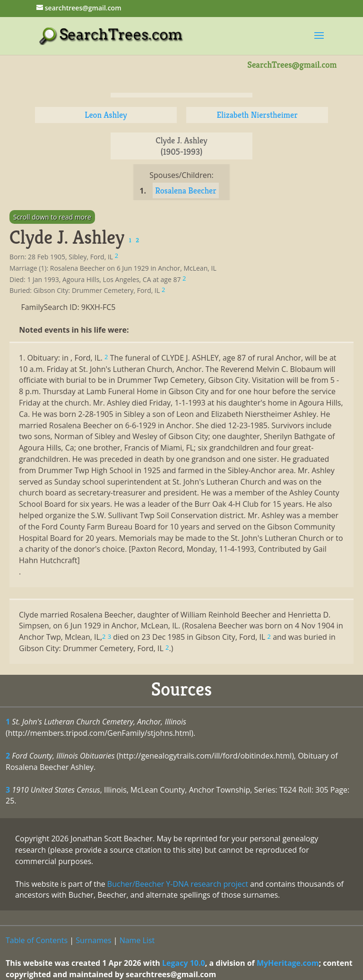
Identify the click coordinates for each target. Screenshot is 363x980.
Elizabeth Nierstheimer (257, 115)
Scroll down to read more (52, 217)
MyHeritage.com (288, 963)
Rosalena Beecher (186, 190)
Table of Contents (37, 940)
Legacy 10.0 (184, 963)
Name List (137, 940)
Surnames (93, 940)
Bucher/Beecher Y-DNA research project (178, 884)
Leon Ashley (106, 115)
